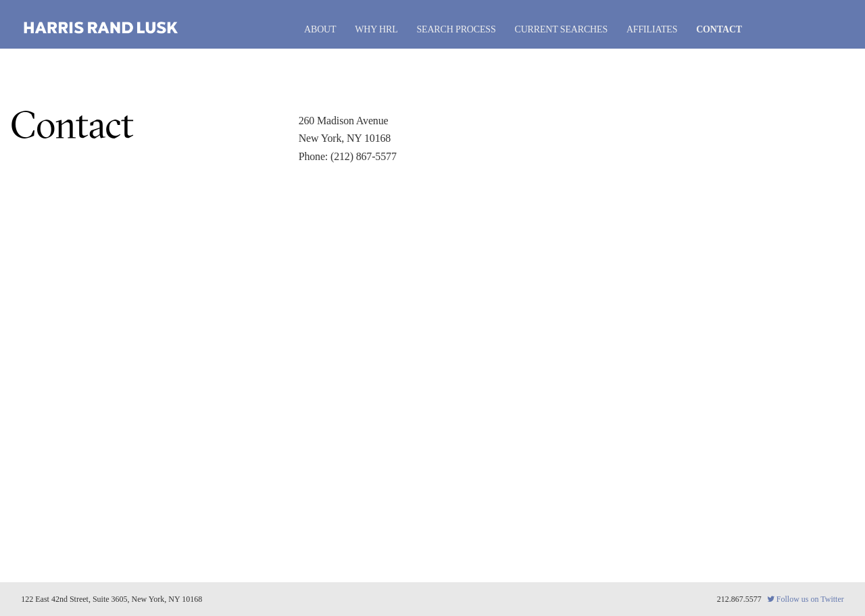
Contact (719, 29)
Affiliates (652, 29)
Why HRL (376, 29)
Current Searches (561, 29)
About (320, 29)
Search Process (456, 29)
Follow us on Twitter (806, 599)
